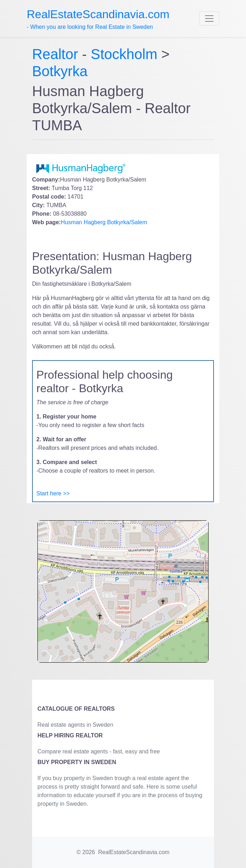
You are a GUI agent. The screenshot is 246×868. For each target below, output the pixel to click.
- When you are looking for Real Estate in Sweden (98, 19)
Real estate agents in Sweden (75, 725)
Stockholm (124, 54)
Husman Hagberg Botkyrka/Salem (104, 222)
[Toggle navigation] (209, 19)
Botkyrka (60, 71)
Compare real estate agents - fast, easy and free (99, 751)
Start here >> (53, 493)
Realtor (57, 54)
